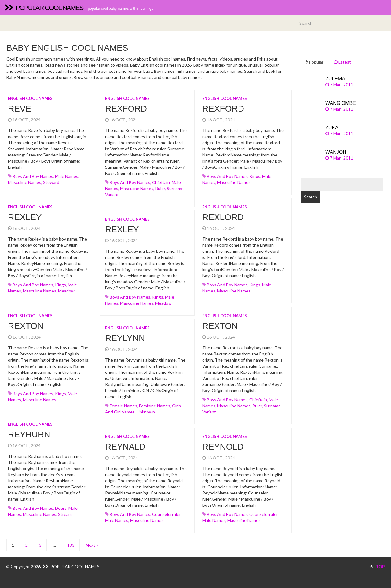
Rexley (25, 217)
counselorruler (166, 514)
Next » (92, 545)
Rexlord (223, 217)
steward (51, 182)
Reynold (223, 447)
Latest (342, 62)
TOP (378, 566)
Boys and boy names (33, 176)
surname (175, 188)
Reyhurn (29, 434)
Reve (20, 109)
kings (255, 176)
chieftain (161, 182)
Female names (123, 406)
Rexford (126, 109)
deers (61, 508)
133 (71, 545)
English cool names (30, 98)
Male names (67, 176)
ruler (160, 188)
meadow (66, 291)
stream (65, 514)
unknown (146, 412)
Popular (315, 62)
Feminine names (155, 406)
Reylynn (125, 338)
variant (112, 195)
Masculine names (25, 182)
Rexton (26, 326)
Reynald (125, 447)
